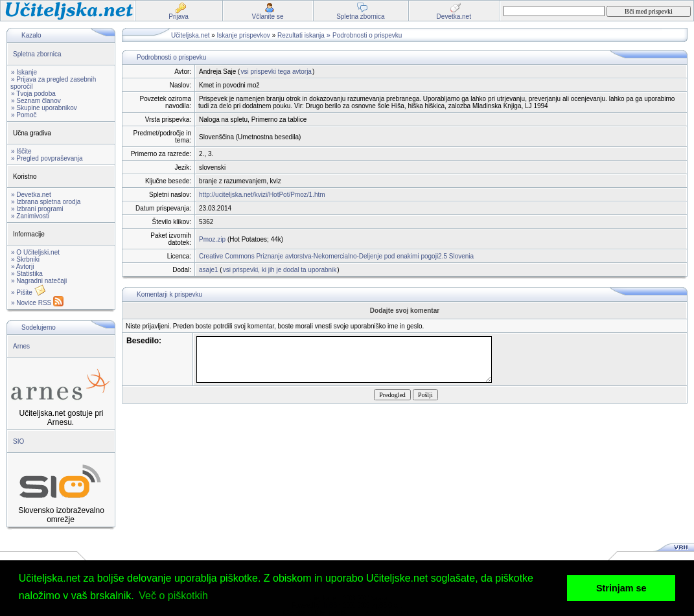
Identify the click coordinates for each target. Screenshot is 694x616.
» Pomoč (24, 115)
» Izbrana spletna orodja (46, 202)
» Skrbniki (25, 259)
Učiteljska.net (190, 35)
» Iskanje (24, 72)
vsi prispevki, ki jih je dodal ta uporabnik (280, 270)
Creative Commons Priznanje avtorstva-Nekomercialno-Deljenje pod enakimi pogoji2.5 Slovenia (336, 256)
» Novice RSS (37, 303)
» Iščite (21, 151)
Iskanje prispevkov (244, 35)
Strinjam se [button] (621, 588)
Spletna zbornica (37, 54)
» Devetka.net (31, 195)
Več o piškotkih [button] (173, 596)
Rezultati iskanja (301, 35)
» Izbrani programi (37, 209)
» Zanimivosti (30, 216)
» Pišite (29, 292)
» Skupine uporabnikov (44, 108)
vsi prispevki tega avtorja (276, 72)
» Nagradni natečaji (39, 281)
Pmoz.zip (212, 239)
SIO (18, 441)
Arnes (21, 346)
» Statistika (27, 274)
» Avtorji (22, 267)
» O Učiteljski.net (35, 252)
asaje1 (208, 270)
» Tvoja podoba (33, 94)
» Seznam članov (36, 101)
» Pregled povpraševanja (47, 158)
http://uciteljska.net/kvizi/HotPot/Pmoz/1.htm (262, 195)
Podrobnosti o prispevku (367, 35)
